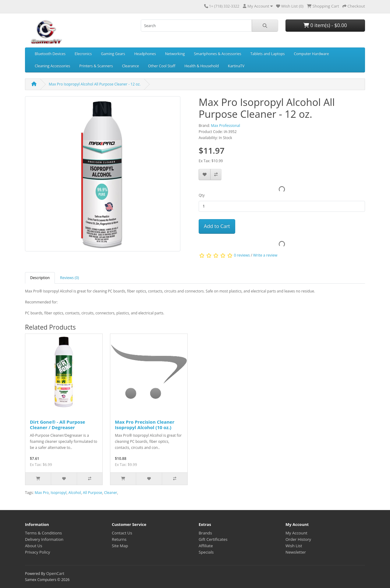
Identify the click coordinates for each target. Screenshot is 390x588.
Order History (298, 539)
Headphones (145, 54)
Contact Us (122, 533)
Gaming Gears (113, 54)
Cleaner (111, 493)
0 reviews (242, 255)
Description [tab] (40, 278)
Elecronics (83, 54)
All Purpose (92, 493)
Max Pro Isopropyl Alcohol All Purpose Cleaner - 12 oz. (95, 84)
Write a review (265, 255)
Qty (202, 195)
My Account (296, 533)
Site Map (120, 546)
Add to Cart (217, 226)
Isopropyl (58, 493)
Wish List (294, 546)
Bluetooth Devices (50, 54)
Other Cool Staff (162, 66)
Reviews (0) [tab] (69, 278)
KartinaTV (236, 66)
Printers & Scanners (96, 66)
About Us (34, 546)
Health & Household (202, 66)
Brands (205, 533)
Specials (206, 552)
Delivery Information (44, 539)
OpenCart (55, 573)
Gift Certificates (213, 539)
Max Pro (42, 493)
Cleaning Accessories (52, 66)
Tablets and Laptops (268, 54)
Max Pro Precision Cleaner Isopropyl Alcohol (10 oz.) (145, 425)
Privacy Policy (37, 552)
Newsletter (296, 552)
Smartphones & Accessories (218, 54)
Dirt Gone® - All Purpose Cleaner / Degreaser (57, 425)
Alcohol (75, 493)
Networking (175, 54)
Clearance (130, 66)
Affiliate (206, 546)
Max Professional (225, 126)
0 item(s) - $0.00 (325, 25)
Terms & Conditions (43, 533)
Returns (119, 539)
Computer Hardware (311, 54)
